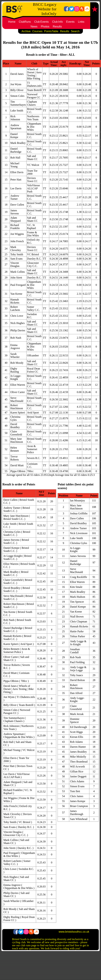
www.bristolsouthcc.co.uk (74, 932)
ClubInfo (57, 22)
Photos (45, 27)
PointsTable (51, 31)
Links (81, 22)
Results (57, 27)
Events (70, 22)
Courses (37, 31)
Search (75, 31)
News (34, 27)
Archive (26, 31)
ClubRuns (25, 22)
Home (12, 22)
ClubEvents (41, 22)
